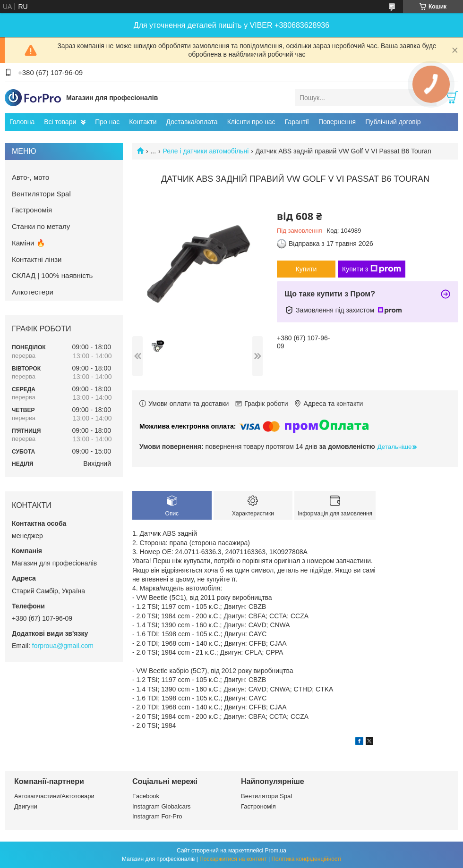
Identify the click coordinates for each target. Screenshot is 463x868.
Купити (306, 269)
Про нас (107, 122)
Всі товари (60, 122)
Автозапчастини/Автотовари (54, 796)
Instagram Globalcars (162, 806)
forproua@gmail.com (63, 646)
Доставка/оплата (192, 122)
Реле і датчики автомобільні (206, 151)
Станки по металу (41, 226)
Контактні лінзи (37, 259)
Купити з (372, 269)
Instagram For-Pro (157, 816)
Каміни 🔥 (29, 243)
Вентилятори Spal (41, 194)
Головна (22, 122)
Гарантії (297, 122)
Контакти (143, 122)
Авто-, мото (30, 177)
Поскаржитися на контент (233, 859)
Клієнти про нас (251, 122)
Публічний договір (393, 122)
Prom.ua (276, 851)
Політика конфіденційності (306, 859)
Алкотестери (33, 292)
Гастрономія (32, 210)
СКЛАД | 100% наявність (52, 275)
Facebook (146, 796)
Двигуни (26, 806)
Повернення (337, 122)
